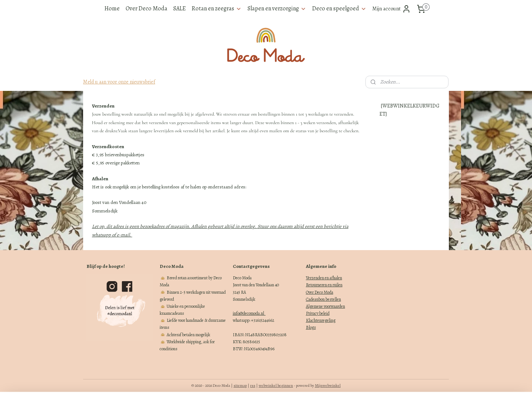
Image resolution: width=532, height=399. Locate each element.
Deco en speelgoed (339, 8)
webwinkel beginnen (276, 386)
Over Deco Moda (146, 8)
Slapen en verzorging (277, 8)
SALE (180, 8)
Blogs (311, 327)
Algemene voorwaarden (325, 306)
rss (253, 386)
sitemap (240, 386)
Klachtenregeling (321, 320)
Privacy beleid (318, 313)
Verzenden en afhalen (324, 278)
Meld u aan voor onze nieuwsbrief (119, 82)
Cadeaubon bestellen (323, 299)
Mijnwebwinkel (328, 386)
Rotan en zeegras (217, 8)
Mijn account (392, 9)
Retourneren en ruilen (324, 285)
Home (112, 8)
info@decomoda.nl (249, 313)
